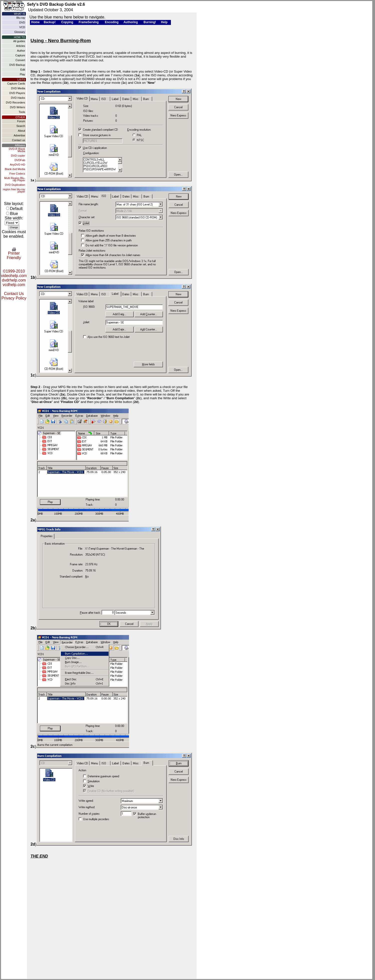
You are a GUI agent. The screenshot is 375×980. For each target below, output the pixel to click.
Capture (20, 55)
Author (21, 51)
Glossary (20, 32)
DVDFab (20, 160)
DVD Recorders (16, 102)
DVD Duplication (15, 185)
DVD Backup (17, 65)
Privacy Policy (14, 298)
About (22, 131)
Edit (23, 70)
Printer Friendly (14, 254)
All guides (19, 41)
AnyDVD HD (17, 165)
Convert (20, 60)
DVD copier (18, 156)
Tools (22, 112)
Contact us (19, 140)
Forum (21, 121)
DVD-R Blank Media (17, 150)
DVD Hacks (18, 98)
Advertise (19, 135)
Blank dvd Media (15, 169)
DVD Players (17, 93)
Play (22, 74)
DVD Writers (18, 107)
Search (21, 126)
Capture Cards (16, 84)
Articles (21, 46)
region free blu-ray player (14, 190)
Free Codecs (17, 174)
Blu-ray (21, 18)
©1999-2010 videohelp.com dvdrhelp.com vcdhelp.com (14, 278)
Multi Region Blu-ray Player (15, 179)
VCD (22, 27)
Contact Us (14, 294)
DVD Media (18, 88)
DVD (22, 22)
